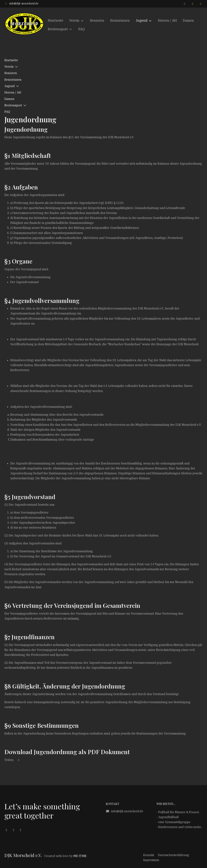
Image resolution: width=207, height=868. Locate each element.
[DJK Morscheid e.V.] (25, 25)
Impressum (151, 860)
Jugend (10, 86)
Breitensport (13, 105)
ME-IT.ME (80, 856)
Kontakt (149, 855)
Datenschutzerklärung (174, 855)
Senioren (11, 73)
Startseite (11, 60)
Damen (9, 99)
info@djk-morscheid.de (24, 3)
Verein (9, 67)
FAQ (7, 112)
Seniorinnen (13, 80)
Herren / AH (13, 92)
